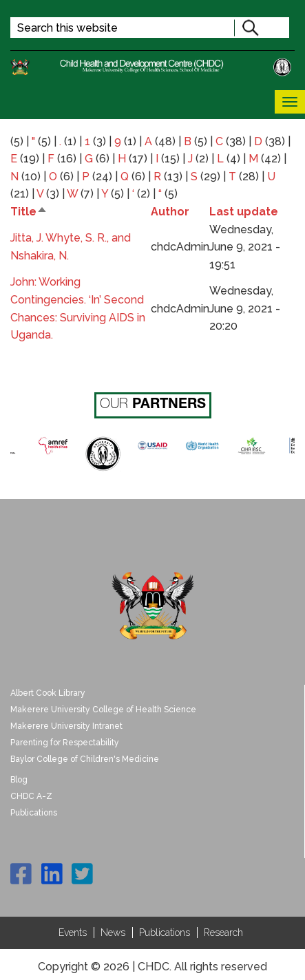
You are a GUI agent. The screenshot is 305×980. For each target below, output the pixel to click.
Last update (244, 212)
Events (73, 933)
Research (223, 933)
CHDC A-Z (31, 796)
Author (170, 212)
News (113, 933)
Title (29, 212)
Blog (19, 780)
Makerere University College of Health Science (103, 710)
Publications (34, 813)
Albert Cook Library (48, 693)
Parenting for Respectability (65, 743)
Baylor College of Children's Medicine (85, 759)
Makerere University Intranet (66, 726)
